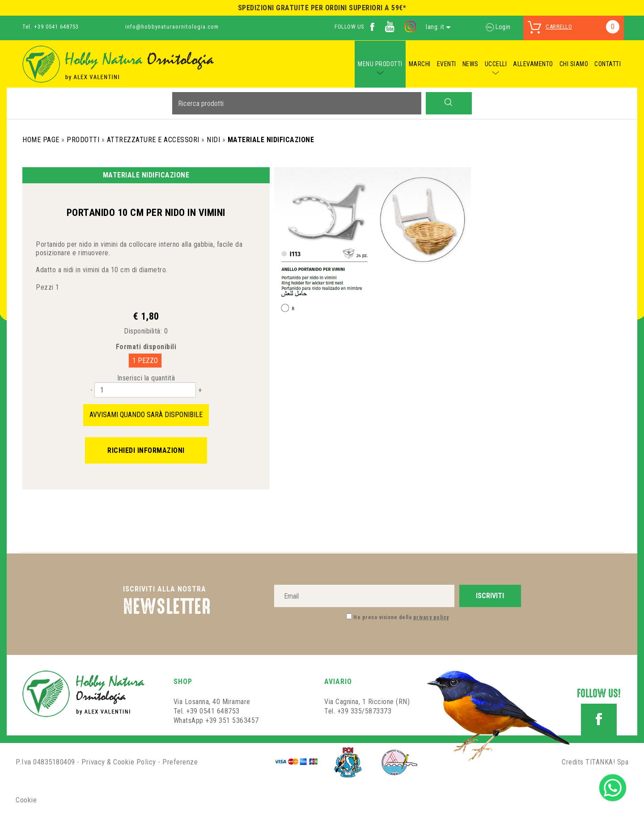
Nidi (213, 140)
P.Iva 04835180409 (45, 762)
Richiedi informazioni (146, 450)
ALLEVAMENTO (533, 64)
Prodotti (83, 140)
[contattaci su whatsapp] (613, 787)
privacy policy (431, 617)
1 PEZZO (145, 361)
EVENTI (447, 64)
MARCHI (420, 64)
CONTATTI (608, 64)
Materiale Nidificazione (271, 140)
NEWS (470, 64)
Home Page (41, 140)
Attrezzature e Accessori (153, 140)
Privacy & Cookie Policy (119, 762)
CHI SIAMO (574, 64)
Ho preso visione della (401, 617)
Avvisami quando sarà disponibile (146, 415)
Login (498, 27)
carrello (559, 27)
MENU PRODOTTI (380, 64)
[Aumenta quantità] (200, 390)
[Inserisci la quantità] (145, 390)
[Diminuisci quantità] (91, 390)
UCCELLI (496, 64)
